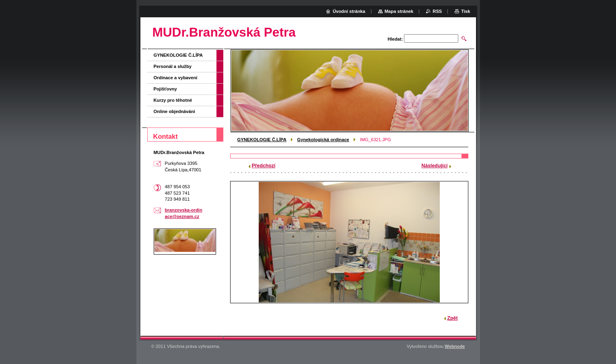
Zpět (453, 318)
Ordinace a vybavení (176, 78)
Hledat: (395, 39)
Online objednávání (174, 111)
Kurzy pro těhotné (173, 100)
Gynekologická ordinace (323, 140)
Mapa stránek (399, 11)
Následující (435, 166)
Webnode (455, 346)
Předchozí (264, 166)
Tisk (466, 11)
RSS (437, 11)
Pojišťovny (165, 89)
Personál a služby (173, 66)
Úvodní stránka (349, 11)
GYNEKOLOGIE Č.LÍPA (262, 140)
